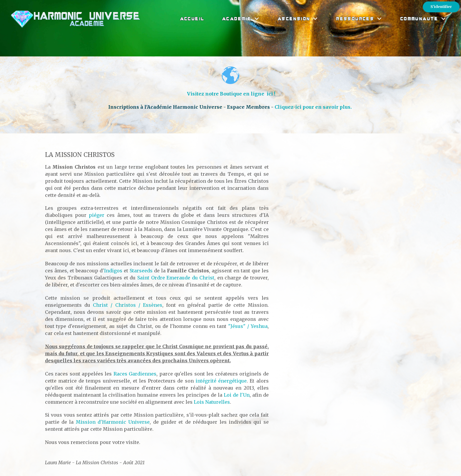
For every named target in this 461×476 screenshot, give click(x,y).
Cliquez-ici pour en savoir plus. (314, 107)
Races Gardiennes (135, 374)
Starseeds (141, 271)
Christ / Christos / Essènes (128, 305)
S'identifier (441, 6)
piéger (97, 215)
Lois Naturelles (212, 402)
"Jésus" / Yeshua (248, 326)
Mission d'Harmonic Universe (113, 422)
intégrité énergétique (221, 381)
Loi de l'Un (237, 395)
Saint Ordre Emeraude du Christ (176, 278)
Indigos (113, 271)
